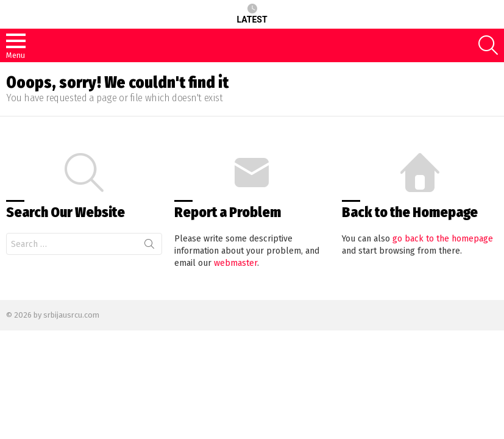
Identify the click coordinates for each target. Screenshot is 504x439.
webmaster (236, 263)
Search (149, 246)
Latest (252, 14)
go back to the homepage (443, 239)
